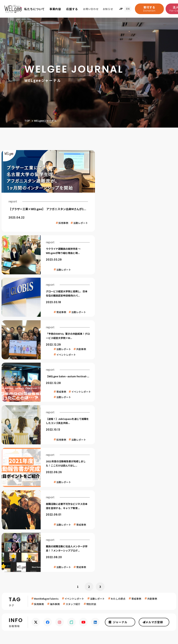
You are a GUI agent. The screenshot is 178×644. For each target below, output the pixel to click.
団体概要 (22, 538)
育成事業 (58, 531)
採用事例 (39, 392)
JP (121, 9)
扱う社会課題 (25, 531)
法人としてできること (104, 538)
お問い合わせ (155, 592)
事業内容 (59, 521)
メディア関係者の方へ (156, 602)
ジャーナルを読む (154, 536)
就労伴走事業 (61, 538)
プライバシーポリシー (69, 557)
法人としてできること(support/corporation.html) (128, 480)
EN (128, 9)
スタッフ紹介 (73, 392)
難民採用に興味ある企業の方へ (150, 613)
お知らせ (22, 557)
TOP (27, 121)
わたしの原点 (118, 386)
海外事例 (55, 392)
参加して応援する (101, 545)
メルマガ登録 (155, 410)
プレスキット (162, 607)
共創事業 (58, 545)
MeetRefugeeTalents (46, 386)
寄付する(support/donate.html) (42, 480)
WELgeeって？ (27, 521)
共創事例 (153, 386)
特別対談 (91, 392)
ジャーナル (121, 410)
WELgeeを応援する (104, 521)
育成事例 (137, 386)
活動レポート (98, 386)
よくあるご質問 (26, 545)
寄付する (149, 9)
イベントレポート (75, 386)
